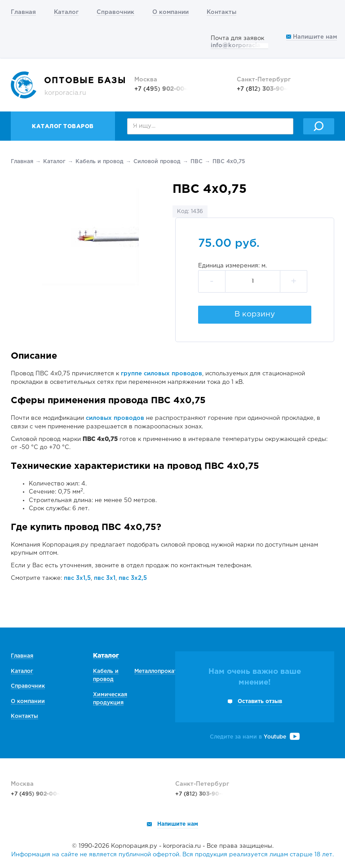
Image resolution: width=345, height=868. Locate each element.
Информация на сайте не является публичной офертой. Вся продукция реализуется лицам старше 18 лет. (172, 855)
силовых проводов (115, 418)
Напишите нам (312, 37)
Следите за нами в (255, 737)
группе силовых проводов (161, 374)
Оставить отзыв (260, 701)
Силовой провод (157, 162)
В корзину (255, 314)
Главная (23, 12)
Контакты (221, 12)
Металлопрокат (156, 671)
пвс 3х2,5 (133, 578)
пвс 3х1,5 (77, 578)
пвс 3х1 (105, 578)
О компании (170, 12)
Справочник (115, 12)
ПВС (197, 162)
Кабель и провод (100, 162)
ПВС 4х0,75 (229, 162)
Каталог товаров (63, 127)
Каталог (66, 12)
